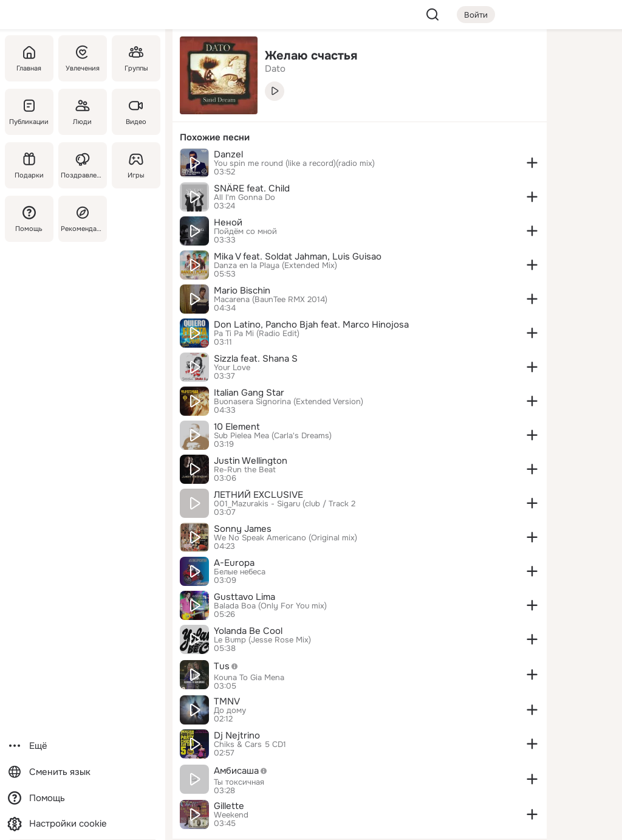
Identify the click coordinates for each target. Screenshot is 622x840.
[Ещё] (83, 746)
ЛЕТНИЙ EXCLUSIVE (258, 495)
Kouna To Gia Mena (249, 678)
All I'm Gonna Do (244, 198)
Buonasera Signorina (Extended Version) (289, 402)
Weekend (231, 815)
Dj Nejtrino (237, 735)
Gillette (229, 806)
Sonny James (243, 529)
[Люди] (83, 112)
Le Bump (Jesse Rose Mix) (262, 640)
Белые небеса (240, 572)
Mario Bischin (242, 291)
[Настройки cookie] (83, 824)
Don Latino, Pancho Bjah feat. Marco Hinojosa (311, 325)
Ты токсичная (239, 782)
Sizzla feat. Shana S (256, 359)
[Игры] (136, 165)
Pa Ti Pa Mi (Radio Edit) (257, 334)
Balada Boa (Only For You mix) (270, 606)
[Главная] (29, 58)
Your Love (232, 368)
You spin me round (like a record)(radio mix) (294, 164)
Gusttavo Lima (244, 597)
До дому (230, 711)
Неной (228, 222)
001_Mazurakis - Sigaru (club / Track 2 (285, 504)
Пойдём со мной (245, 232)
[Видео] (136, 112)
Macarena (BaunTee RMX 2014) (271, 300)
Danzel (228, 154)
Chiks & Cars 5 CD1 (250, 745)
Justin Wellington (251, 461)
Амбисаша (244, 771)
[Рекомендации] (83, 219)
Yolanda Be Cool (248, 631)
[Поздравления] (83, 165)
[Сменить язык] (83, 772)
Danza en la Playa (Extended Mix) (275, 266)
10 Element (237, 427)
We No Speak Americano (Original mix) (285, 538)
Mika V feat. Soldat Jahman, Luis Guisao (298, 256)
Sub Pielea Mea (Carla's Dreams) (273, 436)
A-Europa (234, 563)
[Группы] (136, 58)
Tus (229, 666)
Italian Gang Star (249, 393)
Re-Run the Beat (245, 470)
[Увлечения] (83, 58)
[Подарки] (29, 165)
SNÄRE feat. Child (252, 188)
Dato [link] (275, 69)
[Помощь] (29, 219)
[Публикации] (29, 112)
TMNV (227, 701)
